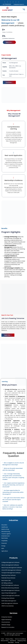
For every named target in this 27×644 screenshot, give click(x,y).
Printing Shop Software (8, 598)
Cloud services (6, 622)
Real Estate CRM (6, 581)
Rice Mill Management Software (10, 591)
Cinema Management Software (11, 596)
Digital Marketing (6, 620)
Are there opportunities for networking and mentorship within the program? (13, 492)
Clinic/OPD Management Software (11, 570)
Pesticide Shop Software (8, 578)
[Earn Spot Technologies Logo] (7, 9)
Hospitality (4, 541)
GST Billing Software (7, 583)
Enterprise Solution (7, 617)
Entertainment (6, 536)
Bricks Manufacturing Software (10, 588)
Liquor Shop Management (9, 593)
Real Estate (5, 538)
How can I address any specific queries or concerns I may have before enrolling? (13, 507)
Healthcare (5, 527)
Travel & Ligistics (6, 534)
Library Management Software (10, 565)
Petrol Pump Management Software (12, 568)
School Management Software (10, 585)
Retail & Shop (5, 529)
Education (4, 525)
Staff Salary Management (9, 601)
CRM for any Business (8, 606)
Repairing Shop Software (8, 575)
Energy (3, 546)
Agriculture (5, 551)
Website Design (6, 625)
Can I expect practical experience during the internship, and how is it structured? (13, 485)
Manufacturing (6, 532)
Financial (4, 543)
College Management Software (10, 562)
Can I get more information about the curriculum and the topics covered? (13, 500)
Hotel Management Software (10, 603)
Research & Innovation (8, 627)
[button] (13, 464)
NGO (3, 549)
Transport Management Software (11, 573)
